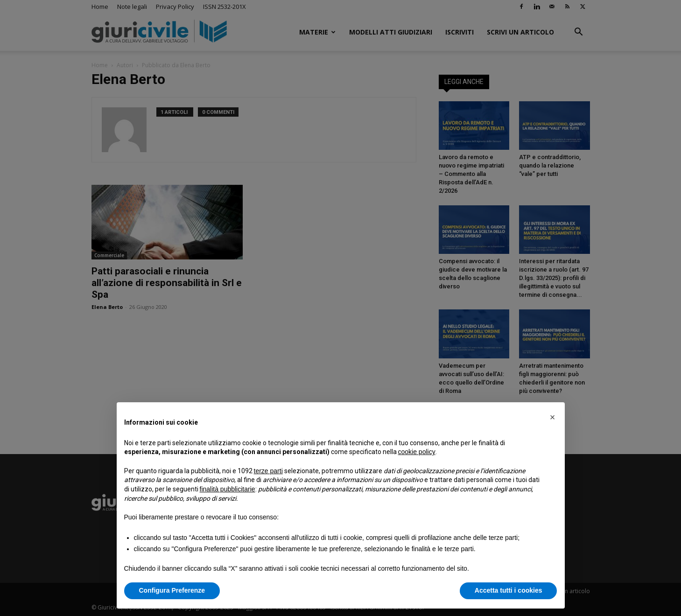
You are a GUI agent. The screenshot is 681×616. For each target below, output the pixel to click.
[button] (553, 417)
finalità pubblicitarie (228, 489)
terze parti (268, 471)
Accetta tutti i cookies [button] (509, 590)
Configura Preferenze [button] (172, 590)
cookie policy (417, 452)
